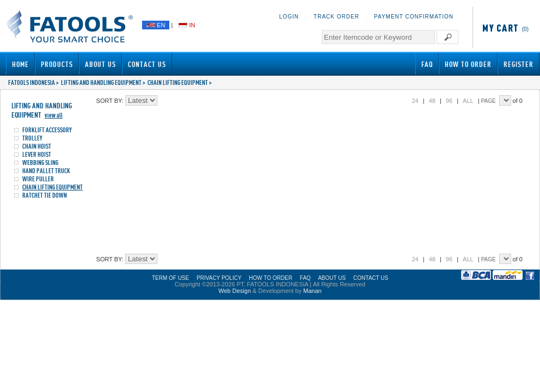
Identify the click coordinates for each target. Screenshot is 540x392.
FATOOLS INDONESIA (32, 82)
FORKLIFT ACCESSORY (47, 130)
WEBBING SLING (40, 163)
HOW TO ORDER (271, 278)
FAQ (427, 64)
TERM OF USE (170, 278)
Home (20, 64)
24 (415, 101)
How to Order (468, 64)
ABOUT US (332, 278)
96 (449, 101)
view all (54, 115)
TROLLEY (32, 138)
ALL (468, 101)
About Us (100, 64)
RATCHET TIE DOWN (45, 195)
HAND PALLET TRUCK (46, 171)
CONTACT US (371, 278)
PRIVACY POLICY (219, 278)
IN (187, 25)
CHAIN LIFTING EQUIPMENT (178, 82)
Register (518, 64)
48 (432, 101)
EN (156, 25)
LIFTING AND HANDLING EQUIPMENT (101, 82)
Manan (312, 291)
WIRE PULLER (38, 179)
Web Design (235, 291)
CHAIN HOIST (37, 146)
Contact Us (147, 64)
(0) (504, 29)
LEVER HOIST (37, 154)
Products (57, 64)
